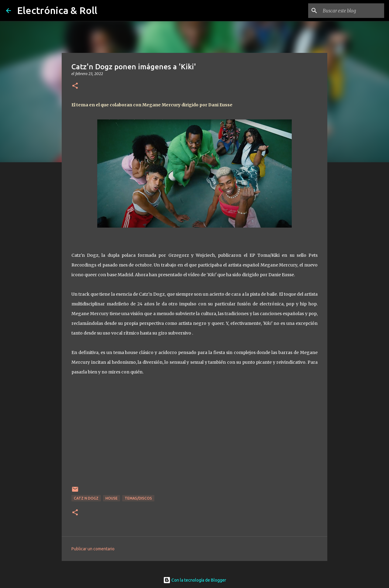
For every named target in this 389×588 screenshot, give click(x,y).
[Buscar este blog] (352, 11)
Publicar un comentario (93, 549)
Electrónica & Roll (57, 10)
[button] (75, 86)
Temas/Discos (138, 498)
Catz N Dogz (86, 498)
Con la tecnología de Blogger (195, 580)
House (112, 498)
